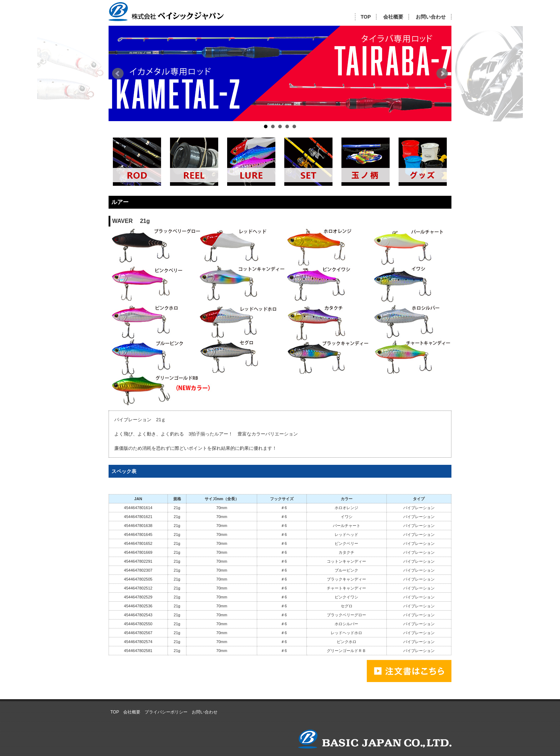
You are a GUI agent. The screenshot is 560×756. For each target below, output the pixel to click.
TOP (366, 17)
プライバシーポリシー (166, 712)
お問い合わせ (431, 17)
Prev (118, 74)
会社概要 (393, 17)
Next (442, 74)
